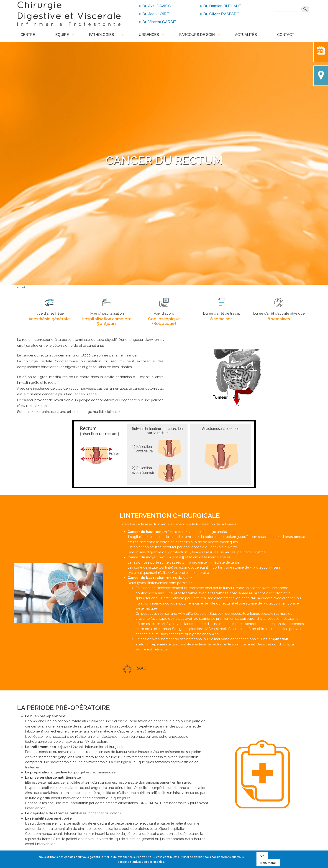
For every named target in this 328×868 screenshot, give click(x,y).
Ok (262, 856)
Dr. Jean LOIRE (156, 14)
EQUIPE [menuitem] (62, 36)
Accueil (21, 287)
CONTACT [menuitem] (286, 35)
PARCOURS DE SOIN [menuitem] (197, 36)
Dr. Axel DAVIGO (157, 6)
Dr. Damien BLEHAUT (222, 6)
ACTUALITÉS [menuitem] (246, 35)
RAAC (141, 668)
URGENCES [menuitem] (149, 36)
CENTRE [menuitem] (28, 35)
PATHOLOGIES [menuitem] (104, 36)
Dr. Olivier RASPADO (222, 14)
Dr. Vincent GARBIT (159, 22)
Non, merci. (268, 863)
